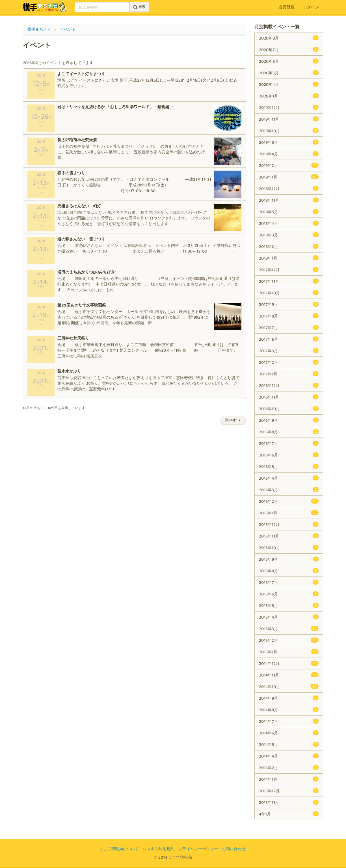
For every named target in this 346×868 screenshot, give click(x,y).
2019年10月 (289, 130)
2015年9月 (289, 559)
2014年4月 (289, 756)
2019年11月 (289, 119)
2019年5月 (289, 142)
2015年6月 (289, 594)
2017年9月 (289, 304)
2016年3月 (289, 490)
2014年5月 (289, 744)
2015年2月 (289, 640)
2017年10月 (289, 293)
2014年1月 (289, 779)
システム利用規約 (159, 849)
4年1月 (289, 814)
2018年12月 (289, 188)
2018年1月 (289, 258)
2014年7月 (289, 721)
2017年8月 (289, 316)
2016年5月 (289, 466)
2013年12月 (289, 791)
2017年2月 (289, 362)
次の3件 (233, 420)
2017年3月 (289, 351)
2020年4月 (289, 84)
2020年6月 (289, 61)
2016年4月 (289, 478)
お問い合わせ (234, 849)
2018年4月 (289, 223)
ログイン (311, 7)
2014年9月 (289, 698)
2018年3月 (289, 235)
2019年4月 (289, 154)
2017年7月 (289, 327)
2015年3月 (289, 628)
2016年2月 (289, 501)
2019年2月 (289, 165)
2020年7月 (289, 49)
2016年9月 (289, 420)
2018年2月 (289, 246)
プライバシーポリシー (198, 849)
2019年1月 (289, 177)
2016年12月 (289, 385)
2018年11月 (289, 200)
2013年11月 (289, 802)
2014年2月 (289, 767)
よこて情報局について (119, 849)
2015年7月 (289, 582)
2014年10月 (289, 686)
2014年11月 (289, 675)
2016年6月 (289, 455)
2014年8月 (289, 710)
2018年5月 (289, 212)
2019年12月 (289, 107)
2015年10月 (289, 547)
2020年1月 (289, 96)
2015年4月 (289, 617)
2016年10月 (289, 408)
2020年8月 (289, 38)
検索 (139, 7)
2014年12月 (289, 663)
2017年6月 (289, 339)
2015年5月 (289, 605)
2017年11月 (289, 281)
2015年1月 (289, 652)
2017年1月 (289, 374)
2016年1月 (289, 513)
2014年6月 (289, 733)
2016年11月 (289, 397)
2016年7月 (289, 443)
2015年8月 (289, 571)
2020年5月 (289, 73)
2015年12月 (289, 524)
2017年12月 (289, 269)
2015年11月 (289, 536)
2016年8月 (289, 432)
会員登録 (287, 7)
